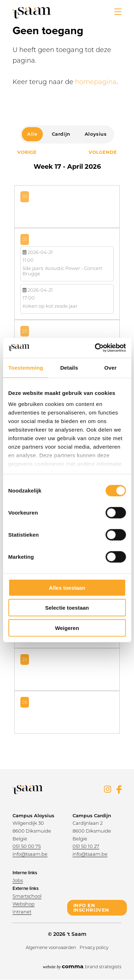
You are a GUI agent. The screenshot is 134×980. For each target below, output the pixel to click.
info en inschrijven (91, 908)
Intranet (22, 912)
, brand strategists (82, 966)
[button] (118, 12)
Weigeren (67, 628)
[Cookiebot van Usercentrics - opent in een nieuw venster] (95, 348)
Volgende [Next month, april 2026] (103, 152)
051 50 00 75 (27, 846)
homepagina (96, 82)
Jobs (18, 880)
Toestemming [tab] (26, 367)
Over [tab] (111, 367)
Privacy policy (94, 947)
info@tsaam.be (30, 854)
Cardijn (61, 134)
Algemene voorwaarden (51, 947)
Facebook (119, 789)
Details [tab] (69, 367)
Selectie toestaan (67, 608)
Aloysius (96, 134)
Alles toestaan (67, 587)
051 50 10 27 (86, 846)
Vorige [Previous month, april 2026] (27, 152)
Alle (32, 134)
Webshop (24, 904)
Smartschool (27, 896)
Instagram (108, 789)
